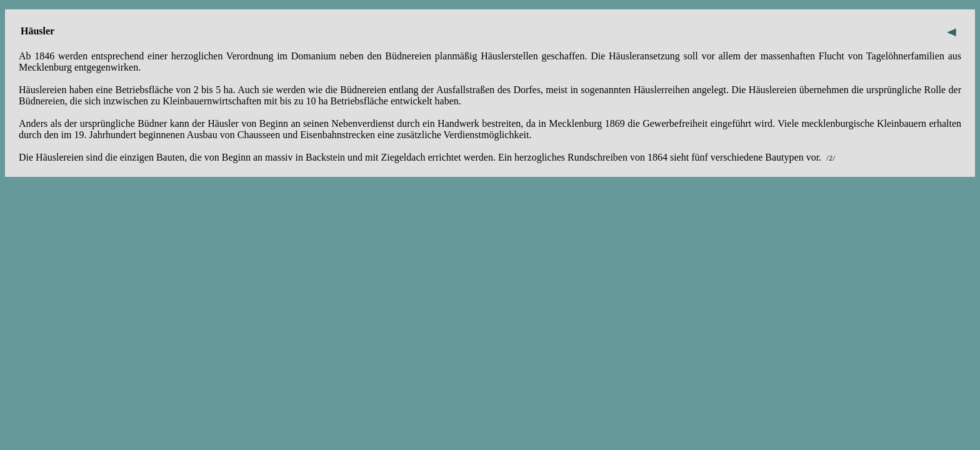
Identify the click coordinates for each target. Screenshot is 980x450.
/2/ (831, 158)
